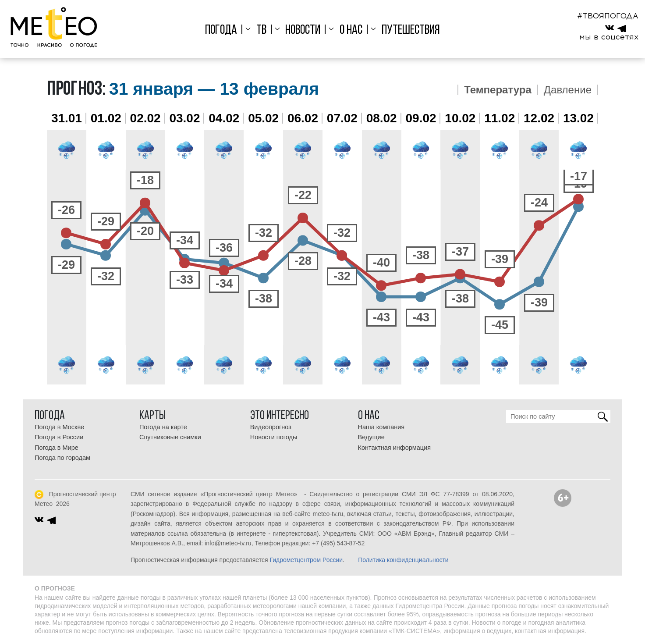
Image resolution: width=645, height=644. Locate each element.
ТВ (261, 30)
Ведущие (371, 437)
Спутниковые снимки (170, 437)
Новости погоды (274, 437)
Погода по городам (62, 458)
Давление (568, 90)
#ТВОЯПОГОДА (608, 16)
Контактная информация (395, 448)
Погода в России (59, 437)
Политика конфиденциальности (403, 560)
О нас (351, 30)
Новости (303, 30)
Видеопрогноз (271, 427)
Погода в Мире (57, 448)
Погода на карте (163, 427)
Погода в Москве (59, 427)
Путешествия (411, 30)
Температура (498, 90)
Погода (221, 30)
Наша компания (381, 427)
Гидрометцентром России (306, 560)
